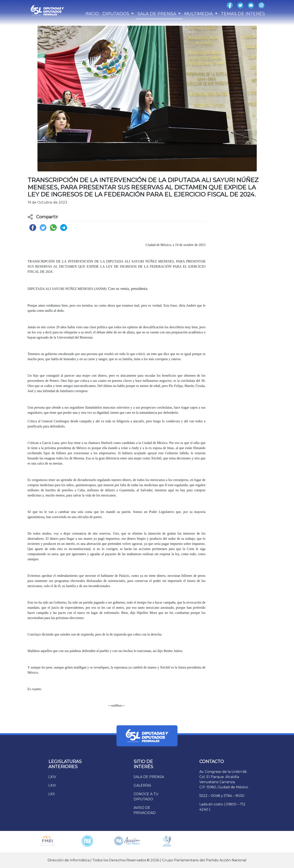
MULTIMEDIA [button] (199, 14)
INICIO (92, 14)
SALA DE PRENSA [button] (157, 14)
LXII (52, 794)
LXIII (52, 785)
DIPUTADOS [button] (116, 14)
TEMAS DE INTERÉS (243, 14)
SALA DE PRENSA (149, 777)
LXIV (52, 777)
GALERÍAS (142, 785)
